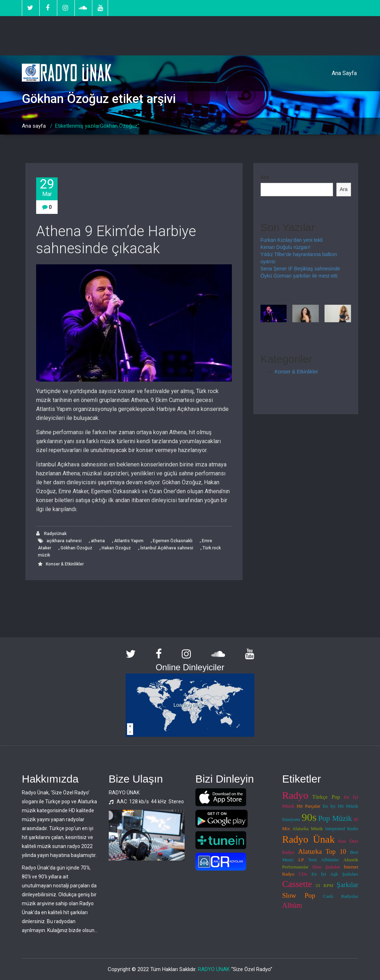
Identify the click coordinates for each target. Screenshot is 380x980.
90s (309, 817)
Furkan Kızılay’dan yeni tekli (292, 240)
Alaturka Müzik (308, 829)
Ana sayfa (34, 126)
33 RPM (324, 885)
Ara (265, 177)
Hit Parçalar (308, 806)
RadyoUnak (51, 533)
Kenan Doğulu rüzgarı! (286, 247)
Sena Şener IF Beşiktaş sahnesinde (300, 269)
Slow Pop (299, 895)
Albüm (292, 905)
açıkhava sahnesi (64, 541)
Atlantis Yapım (129, 541)
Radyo (295, 795)
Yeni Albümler (324, 860)
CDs (303, 874)
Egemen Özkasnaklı (173, 541)
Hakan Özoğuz (116, 548)
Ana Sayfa (344, 73)
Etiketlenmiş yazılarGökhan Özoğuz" (97, 126)
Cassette (297, 884)
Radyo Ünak (309, 839)
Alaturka (310, 851)
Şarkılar (347, 885)
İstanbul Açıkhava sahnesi (167, 548)
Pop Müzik (335, 818)
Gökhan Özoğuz (76, 548)
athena (98, 541)
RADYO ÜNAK (214, 969)
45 (356, 819)
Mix (286, 829)
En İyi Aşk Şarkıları (335, 874)
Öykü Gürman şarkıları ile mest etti (299, 276)
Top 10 (336, 852)
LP (301, 860)
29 (47, 188)
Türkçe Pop (326, 797)
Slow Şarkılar (326, 867)
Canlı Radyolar (341, 896)
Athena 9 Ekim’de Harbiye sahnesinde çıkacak (116, 240)
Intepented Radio (342, 829)
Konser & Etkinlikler (65, 564)
